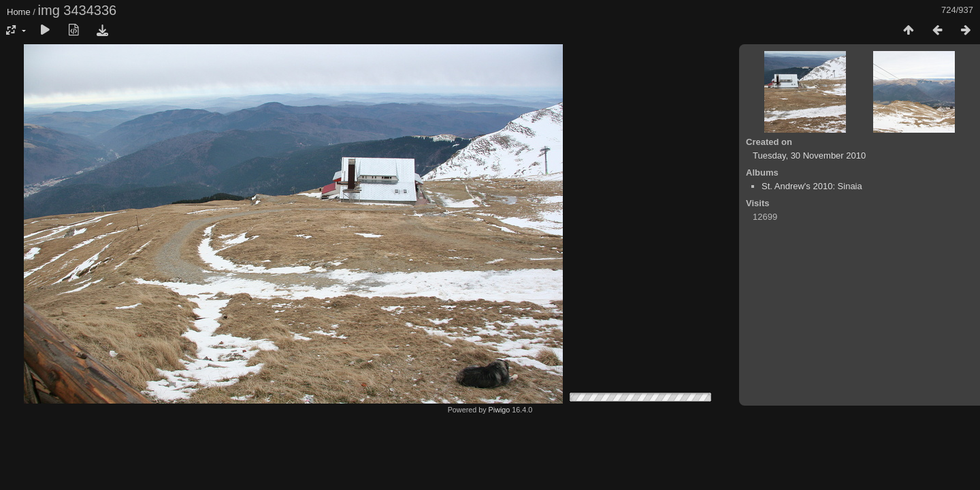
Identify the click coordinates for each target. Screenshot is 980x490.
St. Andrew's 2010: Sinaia (812, 186)
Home (19, 12)
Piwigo (500, 410)
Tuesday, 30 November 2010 (809, 156)
